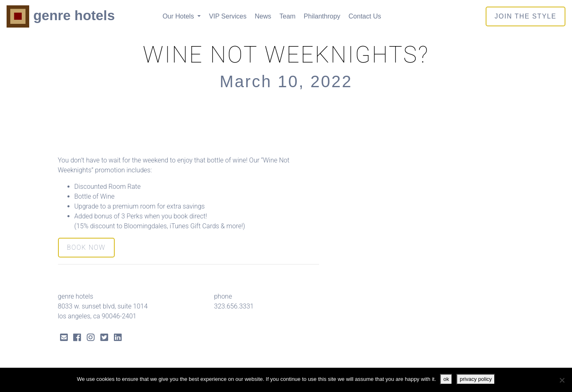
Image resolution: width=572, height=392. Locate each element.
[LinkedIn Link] (118, 338)
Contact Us (365, 16)
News (263, 16)
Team (287, 16)
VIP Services (228, 16)
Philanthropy (322, 16)
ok (446, 379)
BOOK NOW (86, 247)
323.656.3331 (234, 306)
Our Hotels (179, 16)
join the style (526, 16)
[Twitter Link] (104, 338)
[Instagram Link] (91, 338)
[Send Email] (64, 338)
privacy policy (476, 379)
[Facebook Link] (77, 338)
